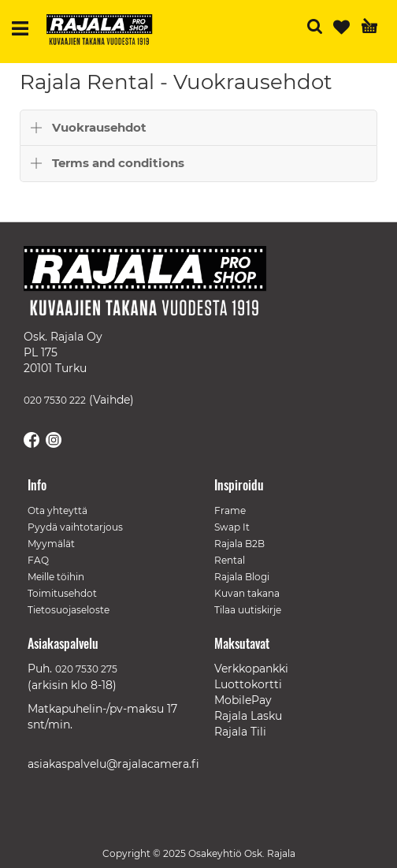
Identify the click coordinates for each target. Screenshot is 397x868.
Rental (230, 560)
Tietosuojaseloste (69, 610)
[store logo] (106, 32)
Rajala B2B (239, 544)
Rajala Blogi (242, 577)
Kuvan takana (247, 593)
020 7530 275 (86, 669)
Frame (230, 510)
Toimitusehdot (62, 593)
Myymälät (51, 544)
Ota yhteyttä (58, 510)
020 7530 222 (55, 400)
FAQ (38, 560)
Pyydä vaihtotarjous (75, 527)
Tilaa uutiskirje (248, 610)
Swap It (232, 527)
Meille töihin (56, 577)
